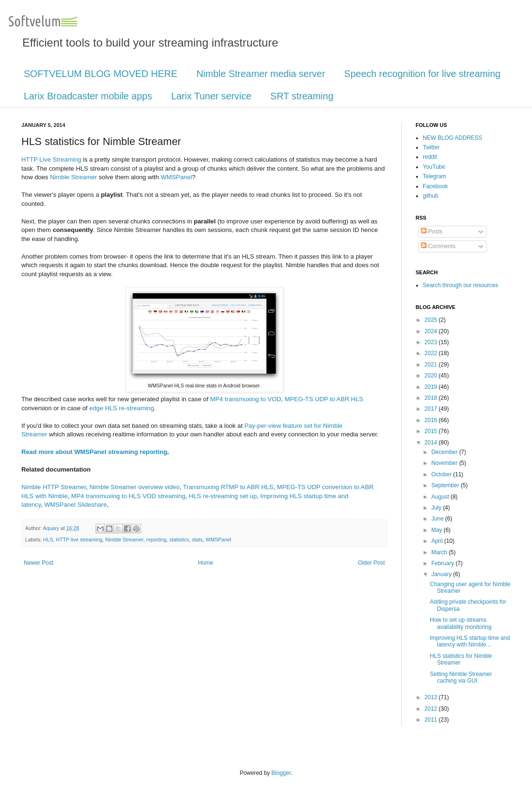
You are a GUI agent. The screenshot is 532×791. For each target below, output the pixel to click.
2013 (432, 697)
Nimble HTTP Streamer (54, 487)
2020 (432, 376)
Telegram (434, 176)
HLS (48, 540)
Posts (432, 232)
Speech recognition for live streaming (423, 74)
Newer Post (38, 563)
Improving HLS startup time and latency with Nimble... (470, 641)
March (440, 552)
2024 (432, 331)
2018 (432, 398)
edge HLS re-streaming (122, 408)
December (445, 452)
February (443, 563)
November (445, 463)
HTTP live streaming (79, 540)
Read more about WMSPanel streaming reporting (94, 452)
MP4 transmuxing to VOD (246, 399)
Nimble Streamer (73, 177)
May (437, 530)
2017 (432, 409)
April (438, 541)
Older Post (371, 563)
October (442, 474)
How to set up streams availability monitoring (461, 623)
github (431, 196)
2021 (432, 365)
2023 (432, 342)
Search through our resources (461, 285)
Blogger (281, 773)
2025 (432, 320)
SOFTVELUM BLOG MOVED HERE (100, 74)
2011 (432, 720)
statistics (179, 540)
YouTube (434, 167)
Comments (438, 246)
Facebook (435, 186)
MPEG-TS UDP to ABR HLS (324, 399)
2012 (432, 709)
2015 (432, 431)
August (441, 497)
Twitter (431, 147)
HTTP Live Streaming (51, 159)
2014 (432, 443)
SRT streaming (302, 96)
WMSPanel (176, 177)
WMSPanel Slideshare (76, 505)
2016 (432, 420)
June (438, 519)
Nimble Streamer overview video (134, 487)
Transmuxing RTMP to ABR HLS (228, 487)
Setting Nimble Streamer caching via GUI (461, 677)
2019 (432, 387)
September (446, 485)
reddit (430, 157)
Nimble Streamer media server (261, 74)
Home (206, 563)
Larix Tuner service (211, 96)
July (437, 508)
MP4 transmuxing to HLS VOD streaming (128, 496)
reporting (157, 540)
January (442, 574)
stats (197, 540)
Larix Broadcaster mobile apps (88, 96)
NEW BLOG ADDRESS (452, 138)
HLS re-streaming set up (223, 496)
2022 (432, 353)
